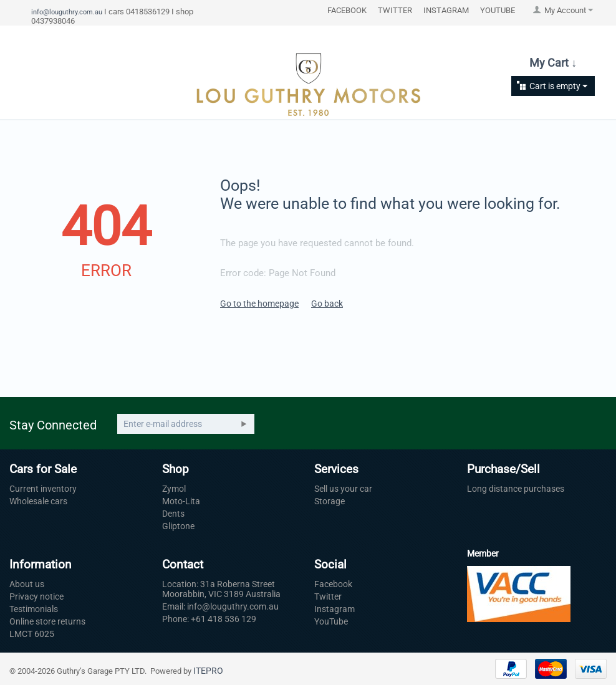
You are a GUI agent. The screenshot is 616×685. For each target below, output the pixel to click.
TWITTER (395, 10)
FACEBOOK (347, 10)
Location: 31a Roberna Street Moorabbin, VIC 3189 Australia (221, 589)
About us (27, 584)
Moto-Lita (181, 501)
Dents (173, 514)
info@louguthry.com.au (67, 12)
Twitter (328, 596)
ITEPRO (208, 671)
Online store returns (47, 621)
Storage (330, 501)
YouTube (331, 621)
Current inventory (43, 489)
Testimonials (34, 609)
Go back (327, 304)
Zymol (174, 489)
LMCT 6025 (32, 634)
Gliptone (178, 526)
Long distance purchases (516, 489)
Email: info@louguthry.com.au (220, 606)
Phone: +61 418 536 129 (209, 619)
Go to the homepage (259, 304)
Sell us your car (343, 489)
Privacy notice (36, 596)
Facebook (333, 584)
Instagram (334, 609)
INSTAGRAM (446, 10)
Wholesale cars (38, 501)
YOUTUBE (498, 10)
